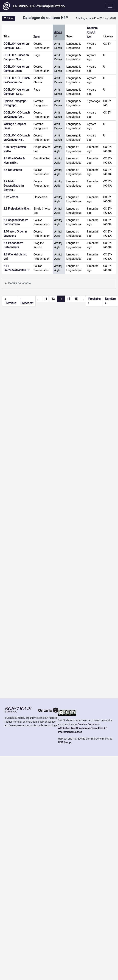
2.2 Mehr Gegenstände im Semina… (14, 186)
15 (76, 299)
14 (68, 299)
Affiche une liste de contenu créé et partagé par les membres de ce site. (59, 283)
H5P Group (64, 742)
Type (36, 36)
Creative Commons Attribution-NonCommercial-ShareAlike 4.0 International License (83, 728)
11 (46, 299)
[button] (9, 18)
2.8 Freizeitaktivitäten (17, 209)
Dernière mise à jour (92, 32)
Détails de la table (19, 283)
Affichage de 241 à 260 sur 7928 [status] (96, 18)
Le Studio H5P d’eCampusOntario (34, 6)
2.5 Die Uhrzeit (13, 170)
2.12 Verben (11, 197)
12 (53, 299)
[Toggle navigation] (110, 6)
